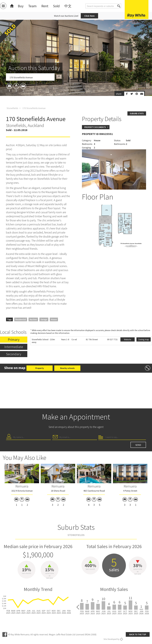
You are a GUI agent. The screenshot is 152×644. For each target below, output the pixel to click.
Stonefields (12, 108)
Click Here (89, 16)
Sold (56, 6)
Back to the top (138, 634)
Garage (44, 319)
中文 (68, 6)
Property (40, 368)
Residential (21, 319)
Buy (21, 6)
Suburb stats (137, 113)
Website (128, 339)
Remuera (22, 486)
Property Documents (95, 127)
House (54, 319)
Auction (33, 319)
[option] (76, 72)
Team (32, 6)
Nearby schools (67, 368)
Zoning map (144, 339)
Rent (45, 6)
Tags (9, 319)
